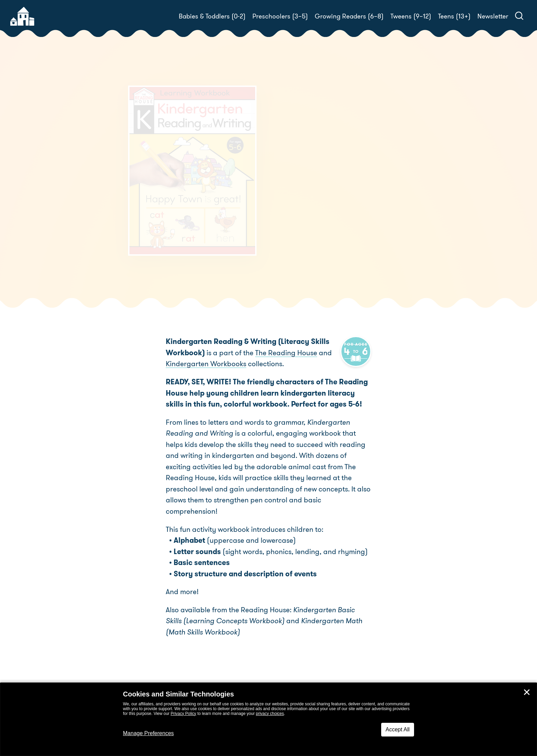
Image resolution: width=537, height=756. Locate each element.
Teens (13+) (454, 16)
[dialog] (268, 719)
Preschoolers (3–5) (280, 16)
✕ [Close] (527, 692)
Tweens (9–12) (411, 16)
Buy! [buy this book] (291, 245)
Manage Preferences (148, 733)
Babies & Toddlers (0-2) (212, 16)
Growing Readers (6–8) (349, 16)
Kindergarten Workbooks (206, 364)
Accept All (398, 729)
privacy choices (270, 714)
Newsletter (493, 16)
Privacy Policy (183, 714)
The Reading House (327, 221)
